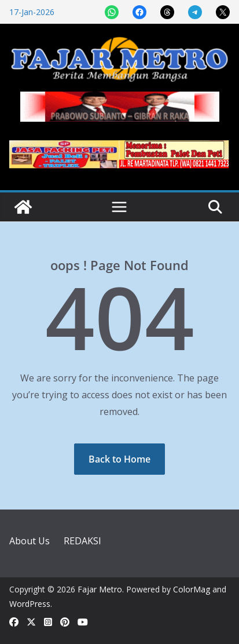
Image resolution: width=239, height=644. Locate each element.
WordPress (30, 604)
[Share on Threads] (167, 12)
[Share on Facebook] (139, 12)
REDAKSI (82, 541)
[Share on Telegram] (195, 12)
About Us (30, 541)
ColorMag (192, 589)
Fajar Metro (100, 589)
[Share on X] (223, 12)
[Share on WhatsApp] (112, 12)
